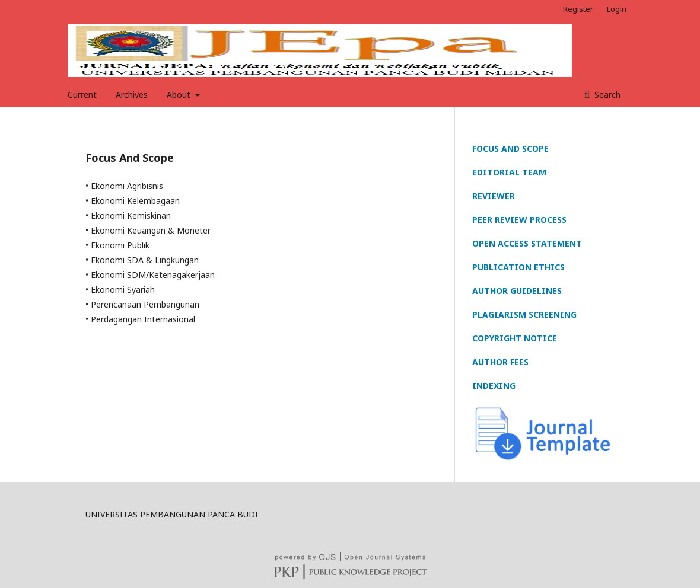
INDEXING (494, 386)
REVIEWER (494, 196)
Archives (132, 95)
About (180, 95)
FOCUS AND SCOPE (510, 148)
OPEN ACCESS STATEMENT (527, 243)
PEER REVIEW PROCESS (519, 220)
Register (578, 9)
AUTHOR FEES (500, 362)
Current (82, 95)
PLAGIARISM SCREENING (524, 314)
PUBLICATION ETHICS (518, 267)
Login (617, 9)
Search (606, 95)
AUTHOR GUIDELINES (517, 291)
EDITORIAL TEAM (509, 172)
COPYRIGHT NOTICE (515, 338)
